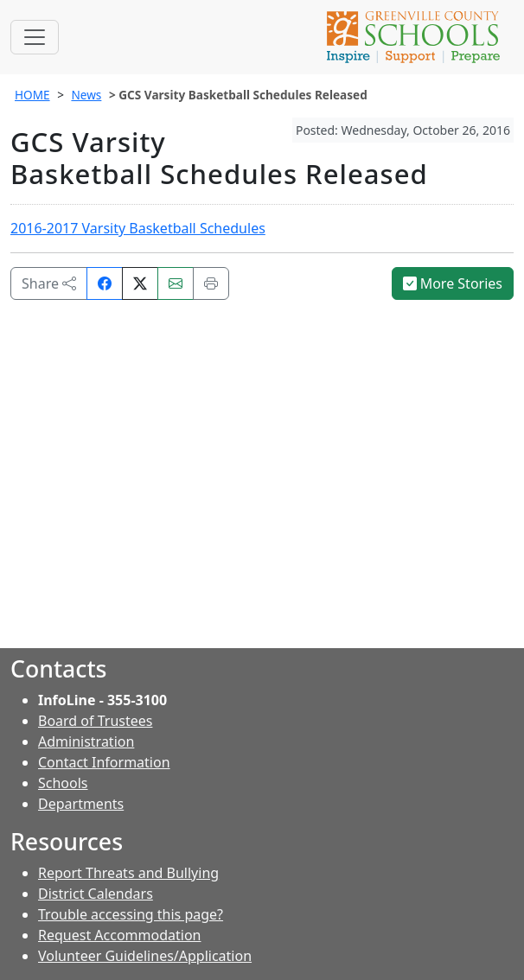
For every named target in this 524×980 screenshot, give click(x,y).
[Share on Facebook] (105, 283)
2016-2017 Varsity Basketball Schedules (138, 228)
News (86, 95)
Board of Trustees (95, 721)
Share (49, 283)
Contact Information (104, 762)
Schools (63, 783)
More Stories (453, 283)
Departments (81, 804)
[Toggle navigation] (35, 37)
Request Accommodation (119, 935)
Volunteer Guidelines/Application (145, 956)
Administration (86, 741)
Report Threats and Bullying (128, 873)
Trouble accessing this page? (131, 914)
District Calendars (96, 894)
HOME (32, 95)
